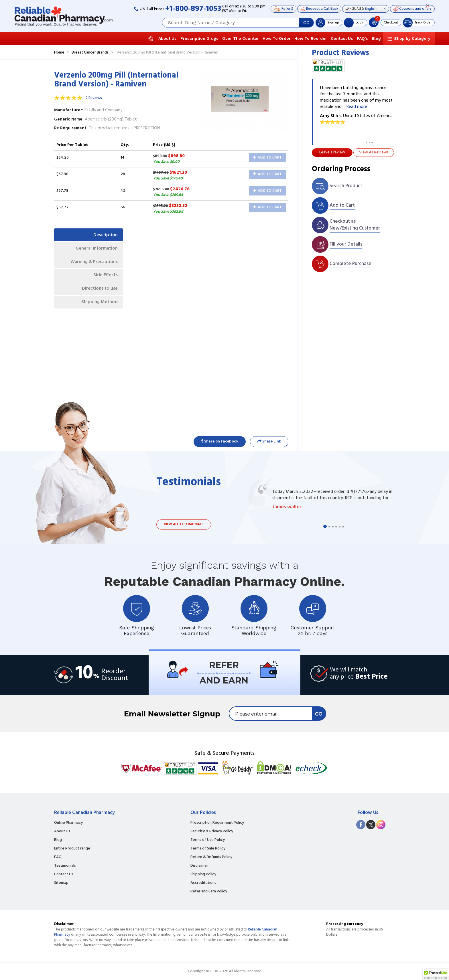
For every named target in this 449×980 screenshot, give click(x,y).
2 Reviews (94, 98)
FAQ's (362, 38)
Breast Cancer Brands (90, 53)
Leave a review (332, 152)
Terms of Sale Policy (208, 849)
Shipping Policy (203, 874)
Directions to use (99, 291)
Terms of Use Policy (208, 840)
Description (105, 235)
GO (306, 23)
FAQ (58, 857)
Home (59, 53)
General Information (96, 249)
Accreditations (203, 883)
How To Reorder (311, 38)
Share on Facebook (220, 441)
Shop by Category (412, 38)
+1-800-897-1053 (193, 9)
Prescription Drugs (199, 38)
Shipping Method (99, 305)
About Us (168, 38)
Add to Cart (267, 158)
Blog (376, 38)
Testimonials (65, 866)
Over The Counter (241, 38)
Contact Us (342, 38)
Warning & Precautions (93, 263)
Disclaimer (199, 866)
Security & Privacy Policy (212, 831)
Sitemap (61, 883)
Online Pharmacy (68, 823)
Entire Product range (72, 849)
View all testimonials (184, 524)
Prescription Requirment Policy (217, 823)
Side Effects (105, 277)
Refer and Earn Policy (209, 892)
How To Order (277, 38)
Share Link (269, 441)
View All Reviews (374, 152)
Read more (357, 107)
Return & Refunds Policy (211, 857)
